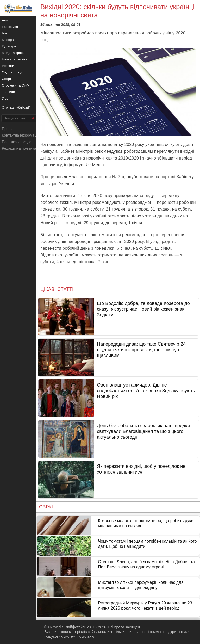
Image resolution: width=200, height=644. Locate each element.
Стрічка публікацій (16, 108)
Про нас (9, 129)
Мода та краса (13, 53)
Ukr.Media (94, 165)
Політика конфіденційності (24, 142)
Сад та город (12, 72)
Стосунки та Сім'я (16, 85)
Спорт (7, 79)
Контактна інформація (21, 135)
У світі (7, 98)
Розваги (8, 66)
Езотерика (10, 27)
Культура (9, 46)
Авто (5, 20)
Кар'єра (8, 40)
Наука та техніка (15, 59)
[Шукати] (33, 118)
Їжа (4, 33)
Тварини (8, 92)
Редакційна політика (19, 148)
